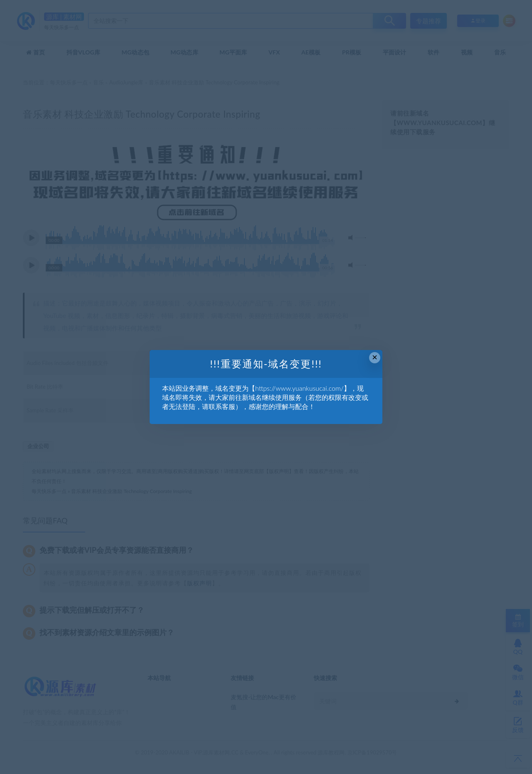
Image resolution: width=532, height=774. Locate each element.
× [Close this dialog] (375, 357)
